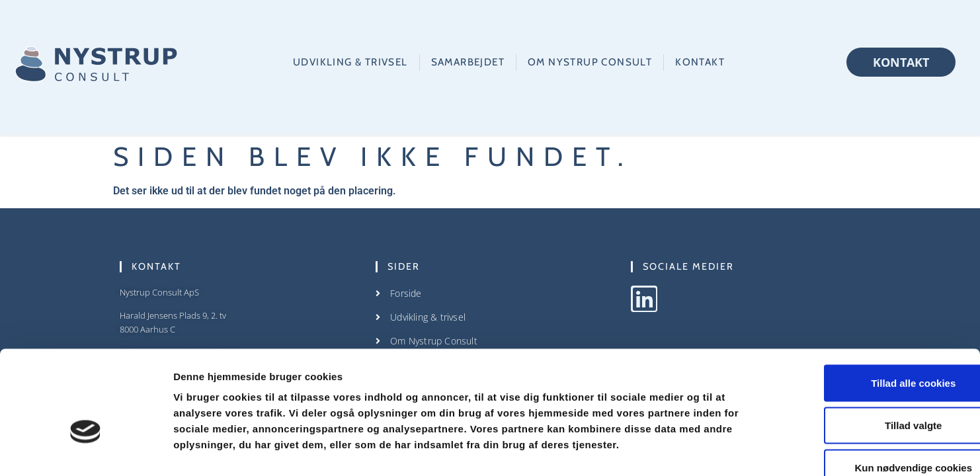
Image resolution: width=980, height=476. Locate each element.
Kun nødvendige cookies (870, 389)
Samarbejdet (468, 62)
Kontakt (700, 62)
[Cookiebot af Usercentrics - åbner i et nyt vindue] (86, 450)
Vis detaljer (687, 450)
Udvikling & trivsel (350, 62)
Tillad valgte (870, 347)
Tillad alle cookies (870, 304)
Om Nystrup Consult (590, 62)
